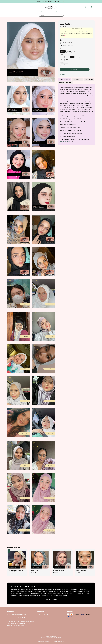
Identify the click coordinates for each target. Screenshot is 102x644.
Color (62, 49)
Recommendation (67, 12)
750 (67, 60)
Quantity (62, 62)
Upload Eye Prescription (43, 614)
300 (62, 57)
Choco (69, 51)
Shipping (61, 82)
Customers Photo (77, 79)
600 (62, 60)
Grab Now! (67, 1)
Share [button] (62, 74)
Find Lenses (42, 12)
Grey (75, 51)
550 (86, 57)
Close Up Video (89, 79)
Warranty (69, 82)
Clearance (58, 12)
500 (82, 57)
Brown (63, 51)
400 (72, 57)
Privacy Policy (50, 641)
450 (77, 57)
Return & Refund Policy (59, 641)
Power (62, 54)
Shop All (36, 12)
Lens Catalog (51, 12)
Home (31, 12)
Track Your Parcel (41, 618)
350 (67, 57)
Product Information (65, 79)
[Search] (61, 15)
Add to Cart (75, 70)
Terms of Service (42, 641)
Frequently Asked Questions (44, 616)
